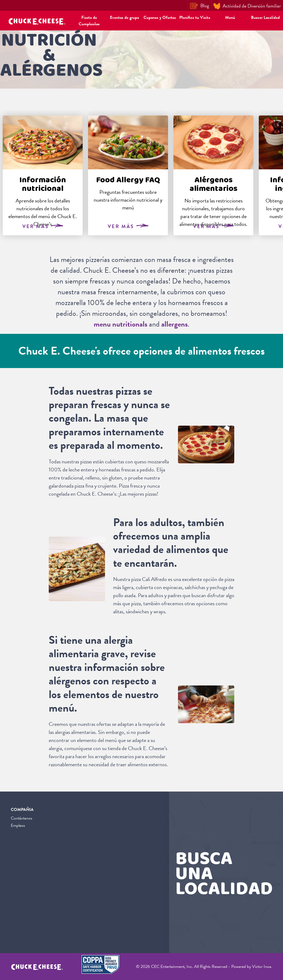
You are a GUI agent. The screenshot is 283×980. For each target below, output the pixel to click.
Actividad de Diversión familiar (247, 6)
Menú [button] (230, 17)
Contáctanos (22, 818)
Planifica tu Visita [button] (195, 17)
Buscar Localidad (265, 17)
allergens (174, 324)
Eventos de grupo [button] (124, 17)
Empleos (18, 825)
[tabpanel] (43, 175)
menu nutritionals (120, 324)
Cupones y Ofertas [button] (160, 17)
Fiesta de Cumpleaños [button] (89, 21)
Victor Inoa (262, 967)
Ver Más (43, 226)
